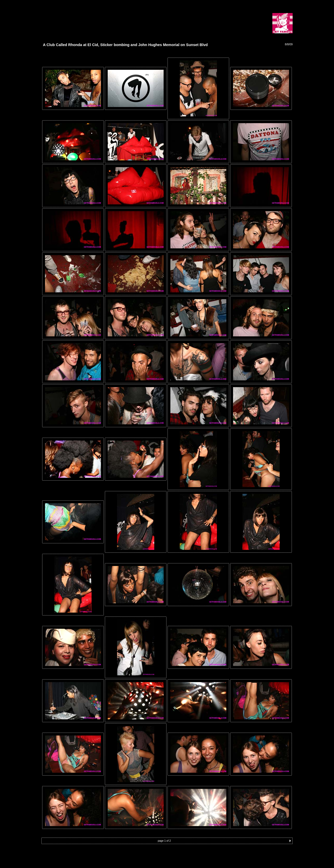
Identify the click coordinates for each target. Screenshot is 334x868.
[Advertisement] (102, 16)
